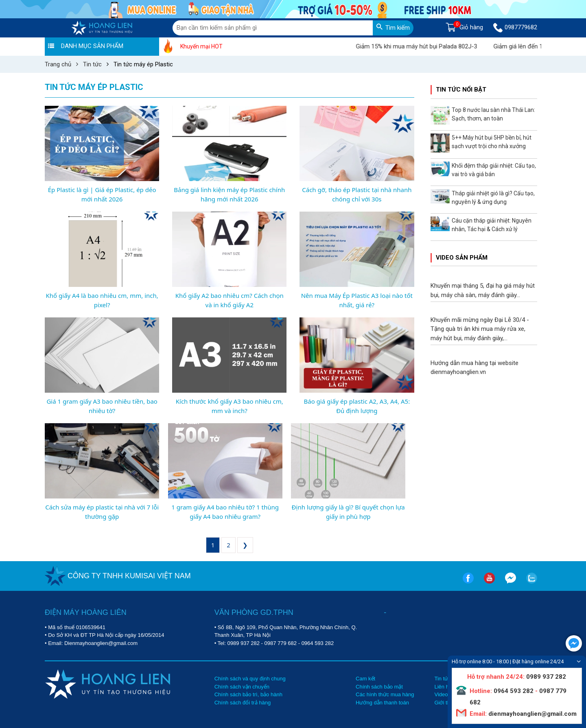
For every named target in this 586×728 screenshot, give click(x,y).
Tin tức (442, 679)
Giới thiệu (445, 703)
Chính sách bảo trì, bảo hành (248, 694)
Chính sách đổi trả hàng (243, 703)
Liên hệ (443, 687)
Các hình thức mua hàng (385, 694)
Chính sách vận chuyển (242, 687)
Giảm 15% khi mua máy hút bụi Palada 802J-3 (426, 46)
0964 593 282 (318, 643)
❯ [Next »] (245, 545)
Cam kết (365, 679)
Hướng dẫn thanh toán (382, 703)
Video (441, 694)
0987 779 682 (281, 643)
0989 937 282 (243, 643)
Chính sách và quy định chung (250, 679)
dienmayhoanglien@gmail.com (532, 714)
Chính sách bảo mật (379, 687)
